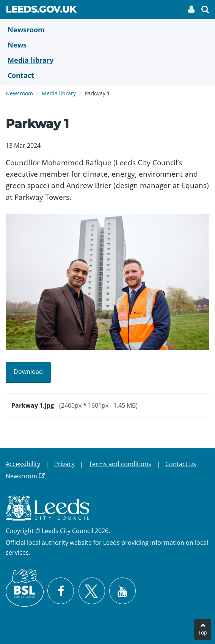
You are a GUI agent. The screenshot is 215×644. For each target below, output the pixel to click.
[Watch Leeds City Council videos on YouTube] (122, 591)
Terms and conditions (120, 464)
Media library (59, 93)
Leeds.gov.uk (41, 11)
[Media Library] (107, 60)
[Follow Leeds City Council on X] (92, 591)
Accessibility (23, 464)
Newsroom (19, 93)
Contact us (181, 464)
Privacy (64, 464)
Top (203, 632)
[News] (107, 45)
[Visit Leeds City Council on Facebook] (61, 591)
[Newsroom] (107, 30)
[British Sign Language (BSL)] (25, 588)
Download (28, 372)
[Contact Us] (107, 75)
